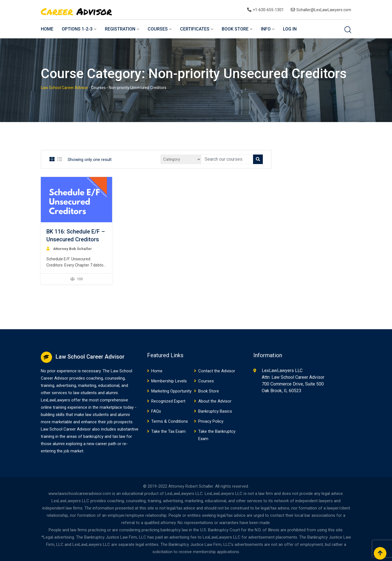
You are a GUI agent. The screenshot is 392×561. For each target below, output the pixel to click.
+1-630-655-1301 (268, 10)
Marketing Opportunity (171, 391)
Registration (120, 29)
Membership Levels (169, 381)
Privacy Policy (211, 421)
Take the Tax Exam (168, 431)
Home (47, 29)
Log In (290, 29)
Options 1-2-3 (77, 29)
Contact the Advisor (217, 371)
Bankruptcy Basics (215, 411)
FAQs (156, 411)
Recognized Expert (168, 401)
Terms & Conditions (170, 421)
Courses (158, 29)
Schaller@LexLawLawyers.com (324, 10)
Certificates (195, 29)
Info (266, 29)
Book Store (235, 29)
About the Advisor (215, 401)
